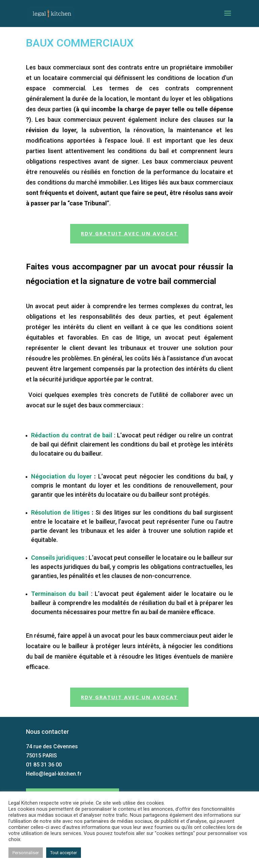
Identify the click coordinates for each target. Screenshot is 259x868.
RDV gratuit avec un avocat (129, 233)
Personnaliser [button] (26, 853)
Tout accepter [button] (64, 853)
